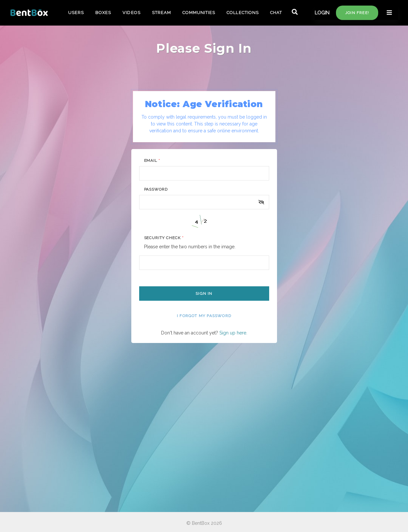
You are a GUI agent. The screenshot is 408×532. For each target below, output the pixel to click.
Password (156, 189)
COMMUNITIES (199, 13)
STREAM (161, 13)
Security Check (164, 238)
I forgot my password (204, 316)
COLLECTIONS (242, 13)
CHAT (276, 13)
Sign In (204, 294)
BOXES (103, 13)
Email (152, 161)
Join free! (357, 13)
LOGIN (322, 13)
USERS (76, 13)
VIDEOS (131, 13)
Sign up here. (233, 333)
